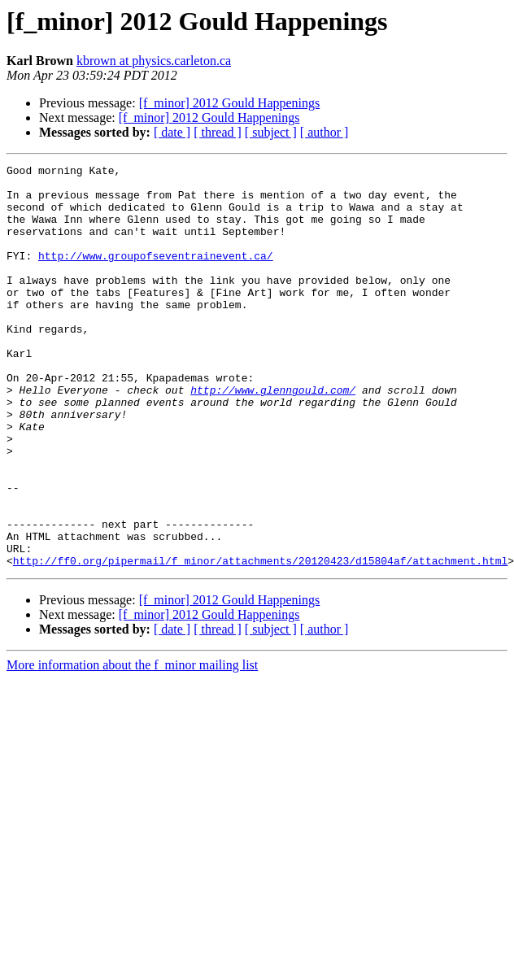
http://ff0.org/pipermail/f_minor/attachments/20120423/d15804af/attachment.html (260, 641)
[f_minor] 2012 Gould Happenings (230, 103)
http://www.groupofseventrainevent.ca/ (156, 275)
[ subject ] (271, 132)
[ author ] (325, 132)
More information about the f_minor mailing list (132, 745)
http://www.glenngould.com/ (273, 436)
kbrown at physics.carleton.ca (154, 61)
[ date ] (172, 132)
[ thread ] (218, 132)
